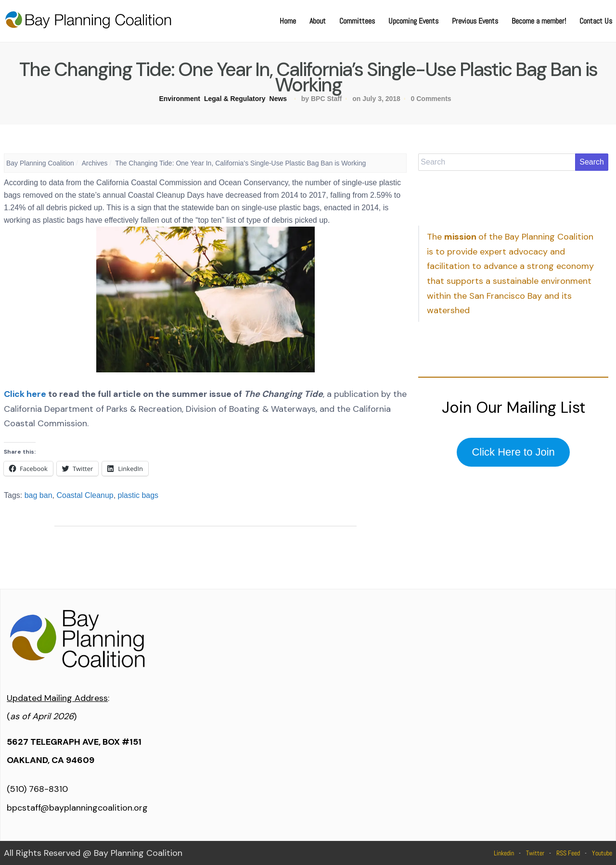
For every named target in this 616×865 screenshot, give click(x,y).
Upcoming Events (413, 21)
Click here (25, 394)
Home (288, 21)
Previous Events (475, 21)
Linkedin (504, 853)
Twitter (535, 853)
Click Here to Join (513, 452)
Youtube (602, 853)
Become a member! (539, 21)
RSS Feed (568, 853)
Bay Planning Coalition (40, 163)
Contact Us (596, 21)
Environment (180, 99)
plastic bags (138, 495)
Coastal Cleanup (85, 495)
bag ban (38, 495)
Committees (357, 21)
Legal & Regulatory (235, 99)
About (318, 21)
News (278, 99)
